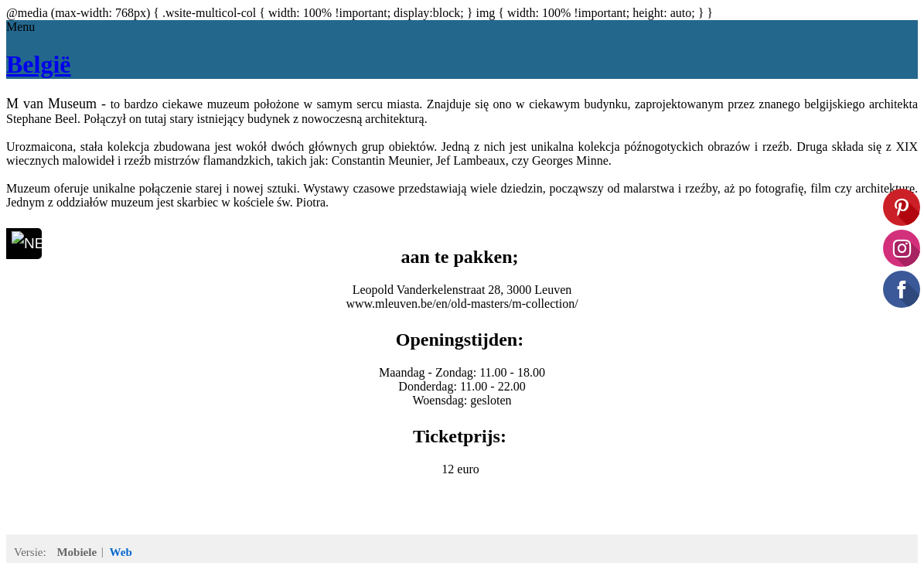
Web (121, 552)
